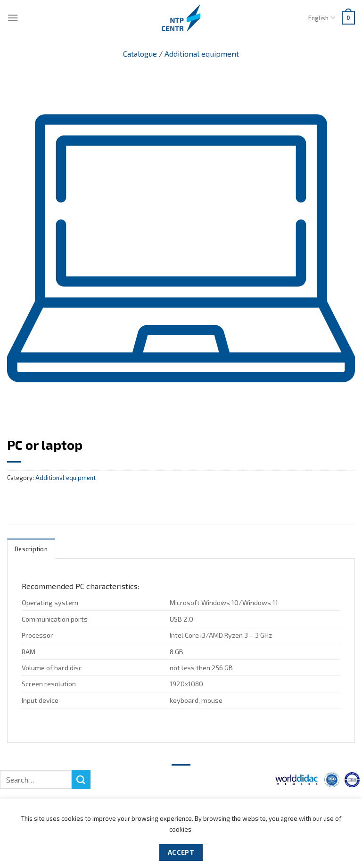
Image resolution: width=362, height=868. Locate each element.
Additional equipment (202, 54)
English (321, 18)
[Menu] (13, 18)
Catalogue (140, 54)
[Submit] (81, 780)
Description (31, 549)
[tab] (31, 549)
